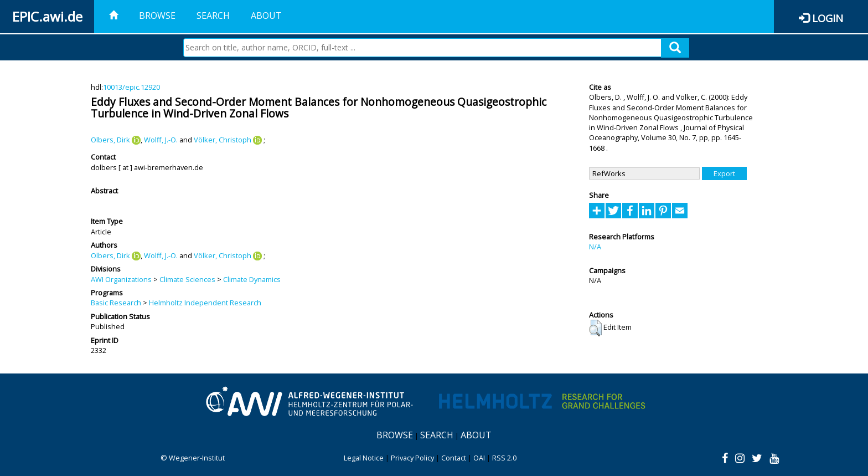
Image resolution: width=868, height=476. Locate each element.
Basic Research (116, 303)
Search (213, 16)
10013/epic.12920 (131, 87)
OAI (479, 458)
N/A (595, 247)
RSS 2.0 (504, 458)
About (266, 16)
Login (828, 18)
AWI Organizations (121, 279)
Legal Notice (364, 458)
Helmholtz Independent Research (205, 303)
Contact (454, 458)
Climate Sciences (187, 279)
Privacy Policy (412, 458)
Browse (157, 16)
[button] (595, 328)
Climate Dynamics (252, 279)
